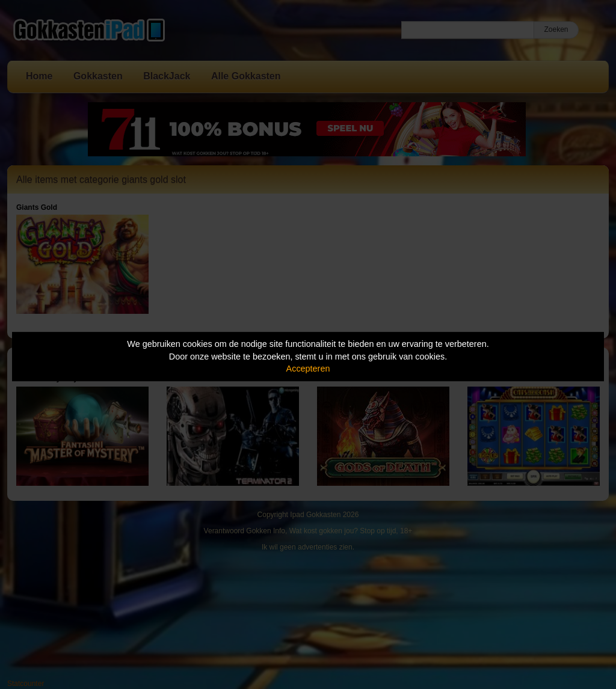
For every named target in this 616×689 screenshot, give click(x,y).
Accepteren (308, 369)
